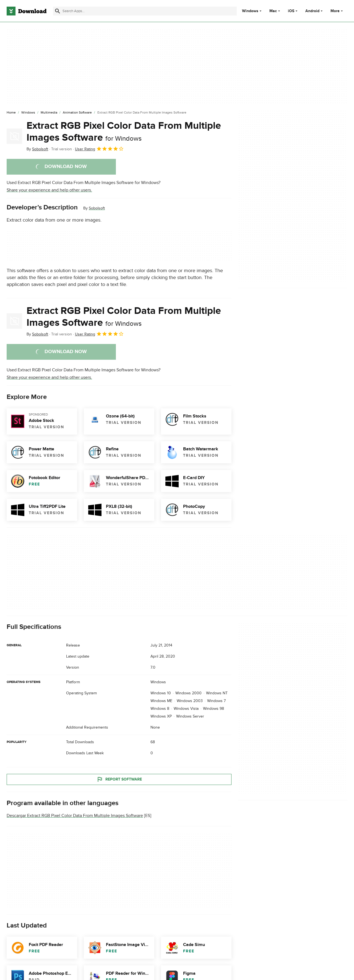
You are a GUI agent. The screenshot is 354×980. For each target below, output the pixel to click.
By (37, 149)
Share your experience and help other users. (49, 190)
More (337, 11)
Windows (250, 11)
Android (312, 11)
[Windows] (28, 113)
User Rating (99, 149)
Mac (273, 11)
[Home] (11, 113)
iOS (291, 11)
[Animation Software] (77, 113)
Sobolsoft (97, 208)
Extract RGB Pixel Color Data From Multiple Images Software (124, 132)
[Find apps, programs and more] (145, 11)
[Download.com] (27, 11)
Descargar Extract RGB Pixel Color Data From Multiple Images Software (75, 816)
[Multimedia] (49, 113)
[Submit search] (58, 11)
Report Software (119, 779)
